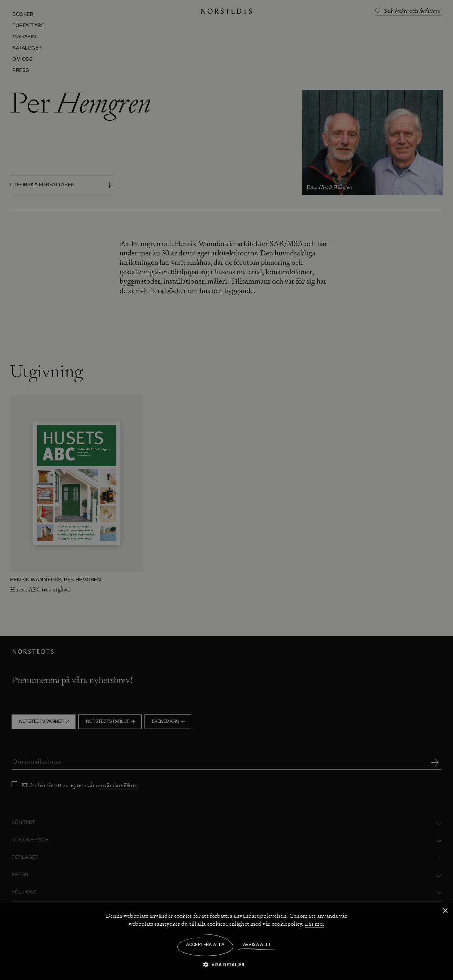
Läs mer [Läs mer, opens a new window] (315, 924)
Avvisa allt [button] (257, 945)
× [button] (445, 911)
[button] (226, 964)
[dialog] (226, 490)
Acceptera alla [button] (205, 945)
